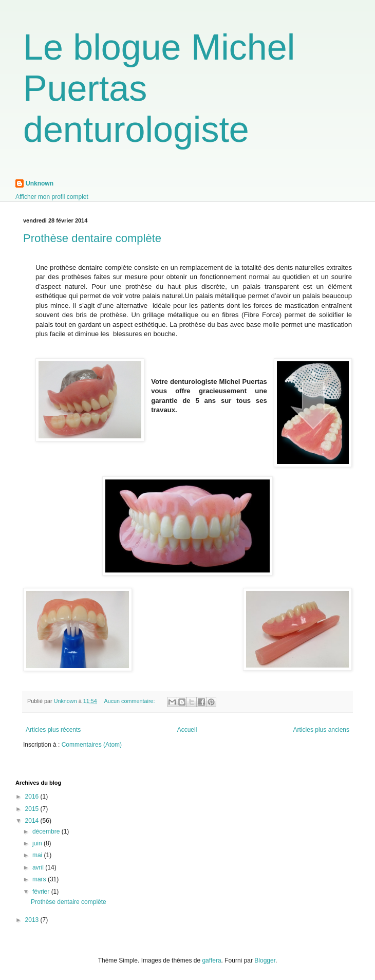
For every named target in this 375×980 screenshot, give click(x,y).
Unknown (40, 183)
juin (38, 843)
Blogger (265, 960)
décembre (47, 831)
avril (39, 867)
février (42, 892)
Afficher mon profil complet (52, 197)
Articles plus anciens (321, 730)
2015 (33, 809)
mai (38, 855)
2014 (33, 821)
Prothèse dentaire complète (92, 238)
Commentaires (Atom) (92, 745)
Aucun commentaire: (130, 701)
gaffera (211, 960)
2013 (33, 920)
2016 (33, 797)
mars (40, 879)
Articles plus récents (53, 730)
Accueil (187, 730)
